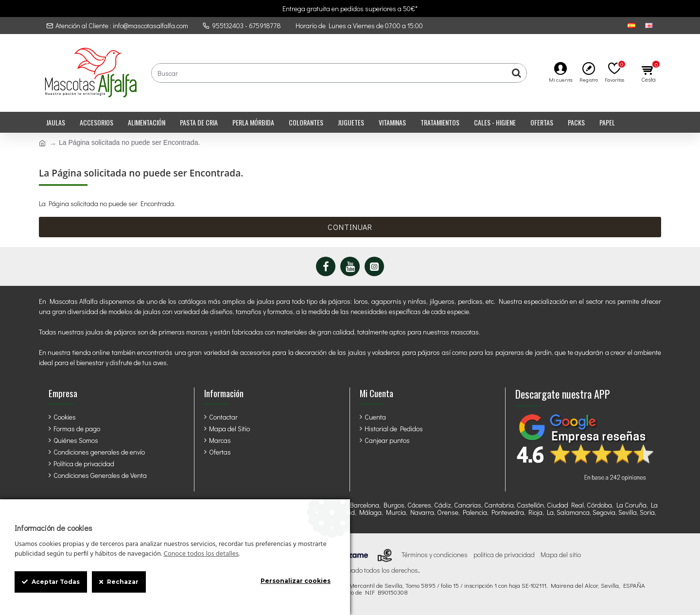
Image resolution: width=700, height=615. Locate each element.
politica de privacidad (504, 555)
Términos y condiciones (435, 555)
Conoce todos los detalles (201, 554)
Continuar (350, 227)
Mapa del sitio (561, 555)
